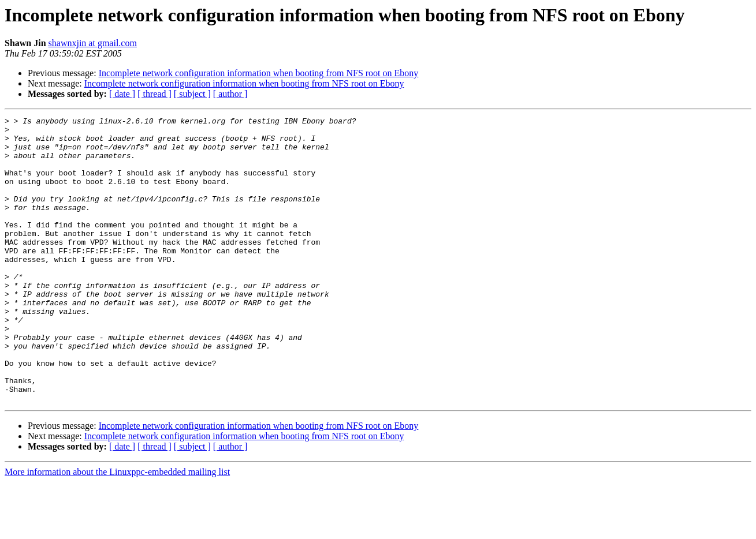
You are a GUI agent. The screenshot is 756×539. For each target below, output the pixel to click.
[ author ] (230, 94)
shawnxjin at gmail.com (93, 43)
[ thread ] (154, 94)
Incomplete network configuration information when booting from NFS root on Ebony (259, 73)
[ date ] (122, 94)
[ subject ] (192, 94)
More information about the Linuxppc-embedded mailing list (117, 529)
